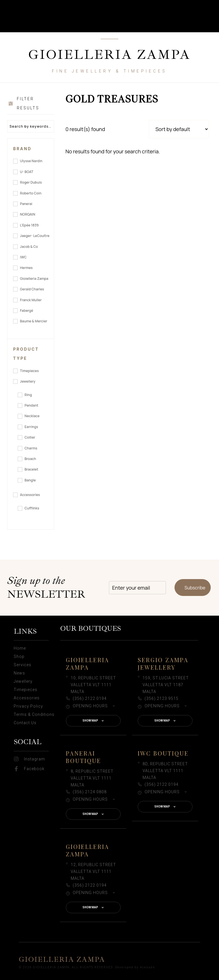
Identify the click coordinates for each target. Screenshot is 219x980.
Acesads (148, 967)
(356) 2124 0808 (90, 792)
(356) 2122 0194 (90, 698)
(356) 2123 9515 (162, 698)
